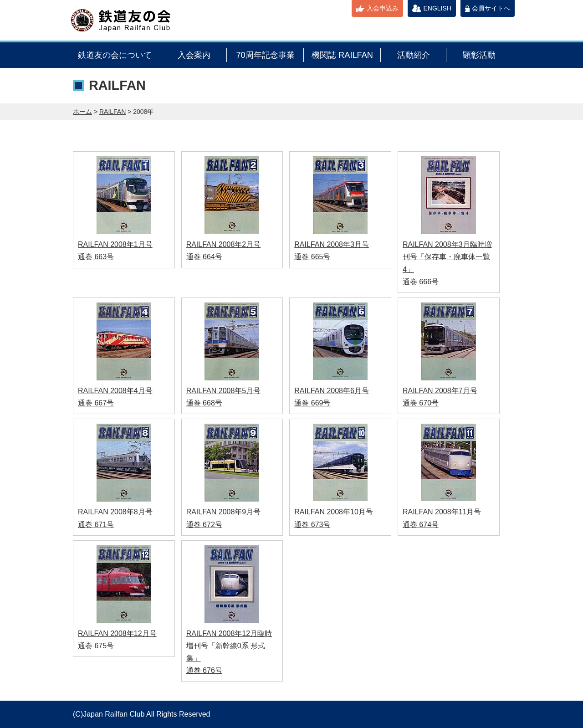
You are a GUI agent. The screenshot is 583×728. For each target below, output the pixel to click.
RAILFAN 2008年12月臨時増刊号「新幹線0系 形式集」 (229, 646)
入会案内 (194, 55)
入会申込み (383, 8)
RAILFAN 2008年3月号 (332, 244)
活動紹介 (414, 55)
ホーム (82, 112)
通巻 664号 (204, 257)
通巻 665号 (312, 257)
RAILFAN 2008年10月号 (334, 512)
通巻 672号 (204, 525)
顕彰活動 (479, 55)
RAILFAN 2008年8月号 (115, 512)
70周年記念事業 (265, 55)
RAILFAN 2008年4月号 (115, 391)
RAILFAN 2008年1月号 (115, 244)
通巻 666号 (421, 282)
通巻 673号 (312, 525)
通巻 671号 (96, 525)
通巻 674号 (421, 525)
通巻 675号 (96, 646)
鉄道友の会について (115, 55)
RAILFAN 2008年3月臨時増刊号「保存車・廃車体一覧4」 (447, 257)
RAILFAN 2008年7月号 (440, 391)
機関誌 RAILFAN (342, 55)
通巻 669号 (312, 403)
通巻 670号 (421, 403)
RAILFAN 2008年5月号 (224, 391)
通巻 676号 (204, 670)
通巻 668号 (204, 403)
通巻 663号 (96, 257)
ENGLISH (437, 8)
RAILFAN (113, 112)
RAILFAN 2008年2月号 (224, 244)
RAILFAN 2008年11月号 (442, 512)
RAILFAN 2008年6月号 (332, 391)
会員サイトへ (491, 8)
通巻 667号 (96, 403)
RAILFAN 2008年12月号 (117, 633)
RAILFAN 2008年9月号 (224, 512)
